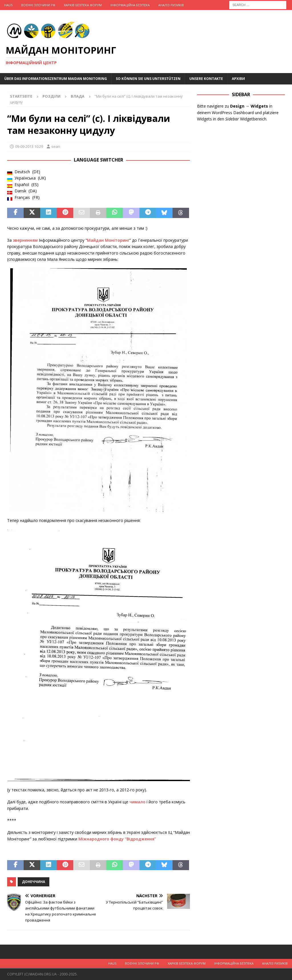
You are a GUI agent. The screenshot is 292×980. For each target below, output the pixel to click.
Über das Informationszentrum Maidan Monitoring (56, 79)
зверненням (25, 240)
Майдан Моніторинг (108, 240)
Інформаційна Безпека (130, 5)
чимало (138, 802)
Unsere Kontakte (206, 79)
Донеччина (34, 882)
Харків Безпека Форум (83, 5)
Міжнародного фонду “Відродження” (117, 839)
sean (56, 146)
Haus (8, 5)
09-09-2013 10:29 (29, 146)
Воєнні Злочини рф (38, 5)
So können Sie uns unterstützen (148, 79)
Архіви (238, 79)
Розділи (51, 96)
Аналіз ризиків (171, 5)
